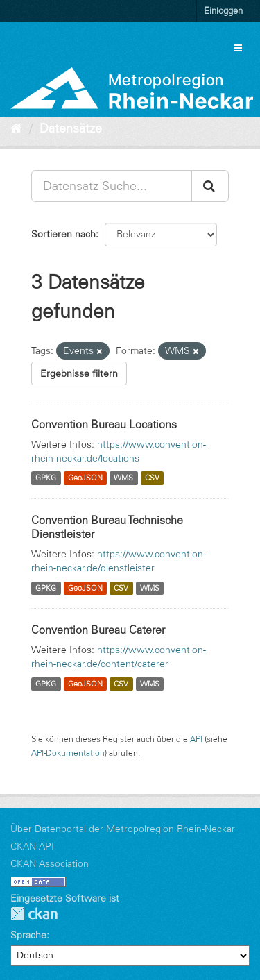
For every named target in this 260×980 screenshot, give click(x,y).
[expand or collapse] (238, 48)
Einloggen (223, 10)
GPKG (46, 478)
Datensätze (71, 128)
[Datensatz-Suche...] (112, 186)
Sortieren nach (63, 234)
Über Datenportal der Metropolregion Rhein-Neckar (123, 829)
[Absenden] (210, 186)
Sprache (28, 935)
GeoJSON (85, 478)
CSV (152, 478)
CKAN (34, 914)
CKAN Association (50, 863)
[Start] (16, 128)
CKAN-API (32, 846)
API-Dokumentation (68, 753)
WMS (123, 478)
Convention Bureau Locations (104, 424)
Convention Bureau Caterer (98, 630)
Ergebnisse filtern (79, 373)
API (196, 739)
